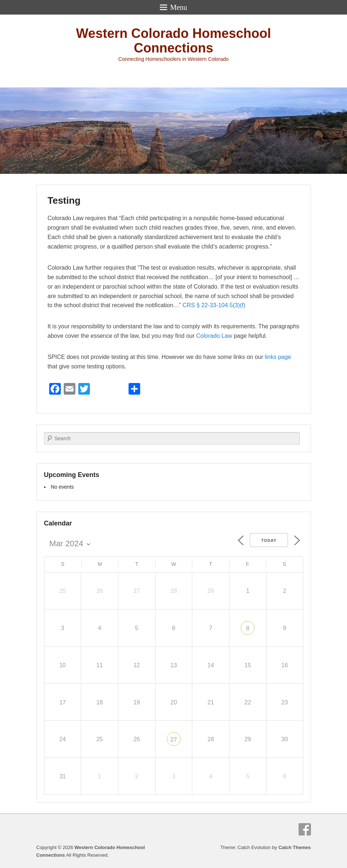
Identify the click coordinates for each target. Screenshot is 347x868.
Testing (64, 200)
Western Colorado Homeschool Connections (173, 41)
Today (269, 540)
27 (174, 740)
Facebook (305, 829)
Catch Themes (295, 847)
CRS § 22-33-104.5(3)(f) (214, 305)
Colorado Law (214, 336)
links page (278, 357)
